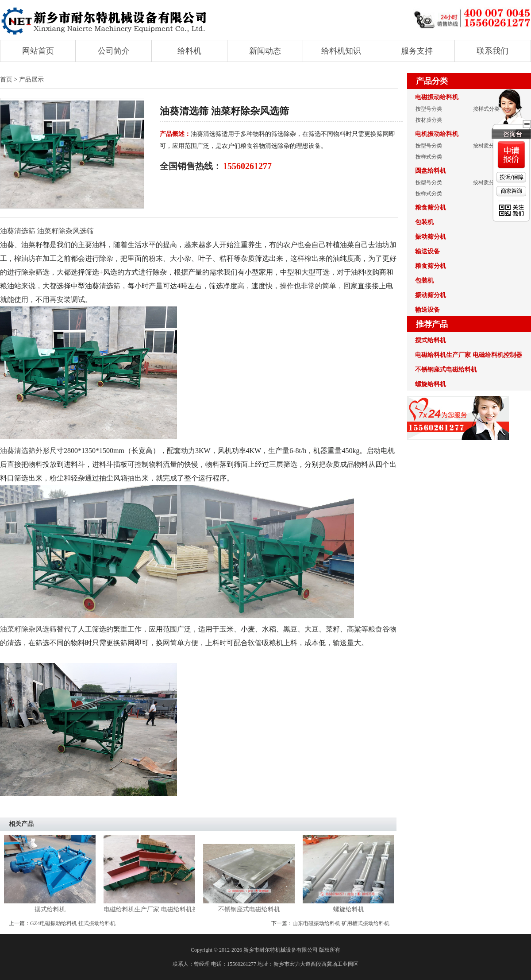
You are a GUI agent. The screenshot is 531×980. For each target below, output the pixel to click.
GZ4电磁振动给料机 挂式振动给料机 (73, 923)
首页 (6, 79)
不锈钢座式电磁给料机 (249, 909)
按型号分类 (429, 109)
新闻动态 (265, 51)
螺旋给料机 (349, 909)
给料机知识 (341, 51)
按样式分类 (486, 109)
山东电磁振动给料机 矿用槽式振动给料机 (341, 923)
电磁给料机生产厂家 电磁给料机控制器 (149, 909)
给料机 (189, 51)
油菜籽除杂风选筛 (28, 629)
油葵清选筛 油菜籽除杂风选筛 (47, 231)
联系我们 (493, 51)
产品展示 (31, 79)
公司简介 (114, 51)
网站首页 (38, 51)
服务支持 (417, 51)
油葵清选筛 (18, 451)
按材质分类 (429, 120)
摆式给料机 (50, 909)
